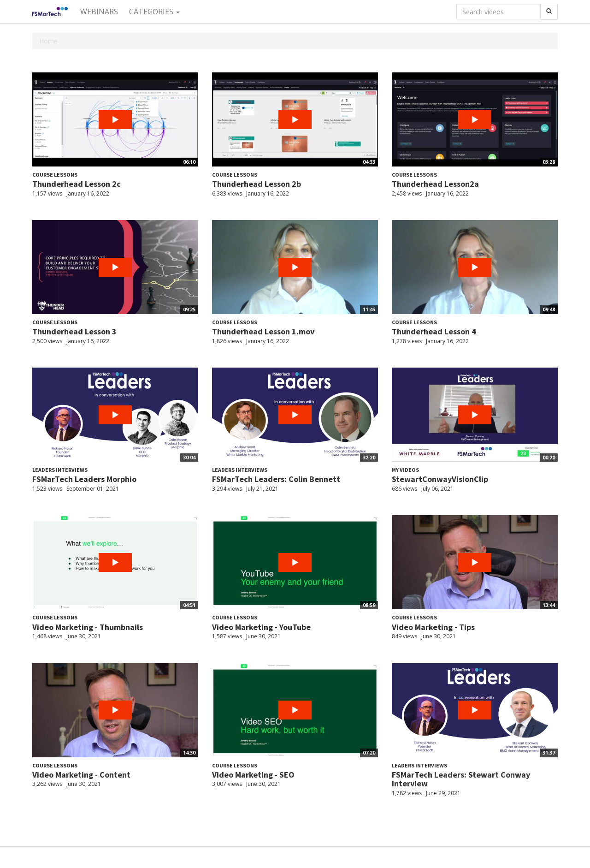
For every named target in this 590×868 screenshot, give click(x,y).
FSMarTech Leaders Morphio (84, 479)
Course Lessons (55, 175)
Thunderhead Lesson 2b (257, 184)
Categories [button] (154, 12)
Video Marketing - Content (81, 775)
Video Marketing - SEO (253, 775)
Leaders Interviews (60, 470)
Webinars (99, 12)
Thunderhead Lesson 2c (77, 184)
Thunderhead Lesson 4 (434, 331)
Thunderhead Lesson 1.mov (263, 331)
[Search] (549, 12)
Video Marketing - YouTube (261, 627)
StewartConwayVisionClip (440, 479)
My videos (405, 470)
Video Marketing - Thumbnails (88, 627)
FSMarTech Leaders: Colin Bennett (276, 479)
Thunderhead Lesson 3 (74, 331)
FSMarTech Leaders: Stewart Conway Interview (461, 779)
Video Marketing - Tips (433, 627)
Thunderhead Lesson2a (435, 184)
